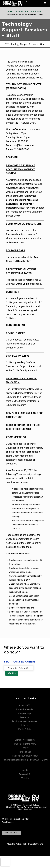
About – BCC (24, 705)
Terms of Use (25, 752)
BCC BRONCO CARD (24, 224)
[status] (19, 668)
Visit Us (25, 778)
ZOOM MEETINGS (16, 437)
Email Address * (9, 822)
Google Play (24, 261)
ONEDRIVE (24, 356)
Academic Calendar (25, 709)
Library (25, 725)
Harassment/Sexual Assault (25, 756)
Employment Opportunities (25, 721)
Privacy (25, 748)
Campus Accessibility (25, 740)
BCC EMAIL (12, 157)
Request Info (25, 774)
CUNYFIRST (13, 292)
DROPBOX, (12, 356)
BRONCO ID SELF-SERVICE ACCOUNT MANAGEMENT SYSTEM (21, 169)
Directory (25, 717)
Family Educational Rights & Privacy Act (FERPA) (25, 760)
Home (10, 12)
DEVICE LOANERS (16, 333)
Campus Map (25, 713)
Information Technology (28, 12)
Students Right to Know (25, 744)
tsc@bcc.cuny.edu (23, 145)
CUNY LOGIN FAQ (15, 325)
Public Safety (25, 729)
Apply (25, 770)
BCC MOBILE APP (15, 250)
